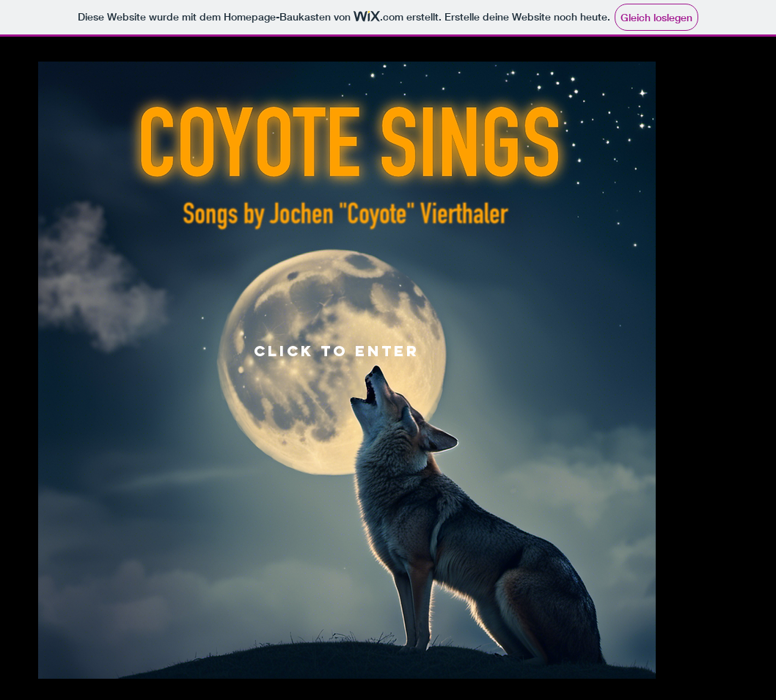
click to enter (337, 351)
